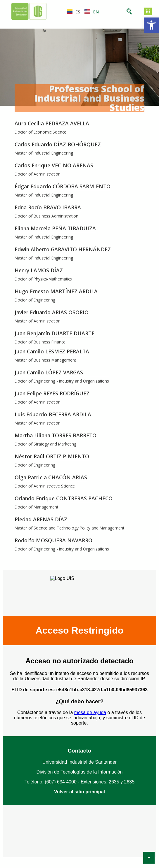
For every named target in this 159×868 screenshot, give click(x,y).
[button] (151, 25)
